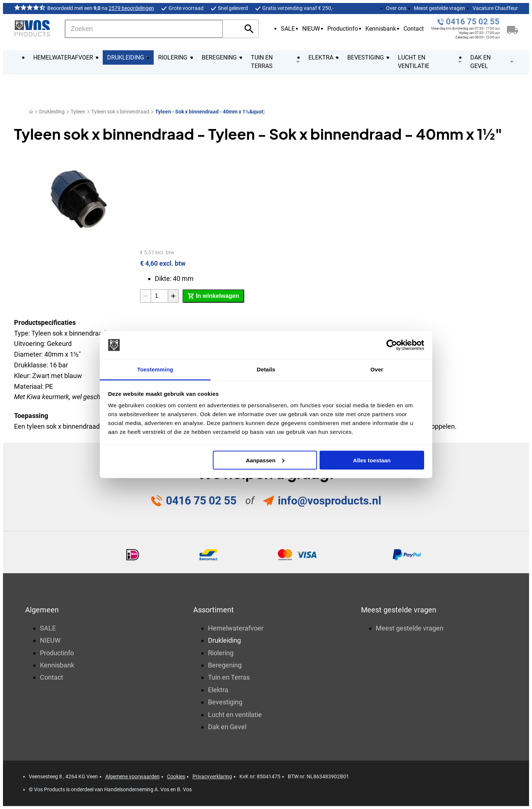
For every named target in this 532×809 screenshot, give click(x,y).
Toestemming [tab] (155, 369)
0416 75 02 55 (473, 22)
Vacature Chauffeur (495, 8)
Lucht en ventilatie (235, 715)
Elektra (218, 690)
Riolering (221, 653)
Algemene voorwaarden (132, 776)
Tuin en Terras (229, 677)
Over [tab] (377, 369)
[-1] (146, 296)
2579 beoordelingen (131, 8)
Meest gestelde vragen (439, 8)
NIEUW (311, 29)
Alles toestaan (372, 460)
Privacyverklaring (212, 776)
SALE (288, 29)
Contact (414, 29)
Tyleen (78, 112)
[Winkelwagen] (512, 29)
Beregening (225, 665)
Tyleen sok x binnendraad (120, 112)
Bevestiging (225, 702)
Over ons (396, 8)
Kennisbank (381, 29)
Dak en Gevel (227, 727)
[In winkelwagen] (213, 296)
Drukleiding (52, 112)
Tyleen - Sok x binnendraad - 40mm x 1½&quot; (210, 112)
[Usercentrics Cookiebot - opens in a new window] (392, 345)
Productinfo (343, 29)
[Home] (31, 112)
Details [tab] (266, 369)
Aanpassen (265, 460)
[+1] (173, 296)
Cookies (176, 776)
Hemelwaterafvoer (236, 628)
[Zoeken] (144, 29)
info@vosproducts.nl (330, 501)
